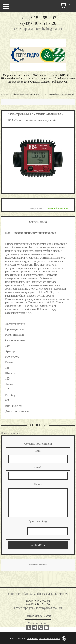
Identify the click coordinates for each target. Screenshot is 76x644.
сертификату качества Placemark (43, 638)
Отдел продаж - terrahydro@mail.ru (38, 29)
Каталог (5, 94)
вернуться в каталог (38, 564)
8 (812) (38, 24)
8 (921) (38, 18)
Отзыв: (38, 484)
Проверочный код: (38, 521)
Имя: (38, 451)
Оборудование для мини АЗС (26, 94)
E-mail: (38, 467)
